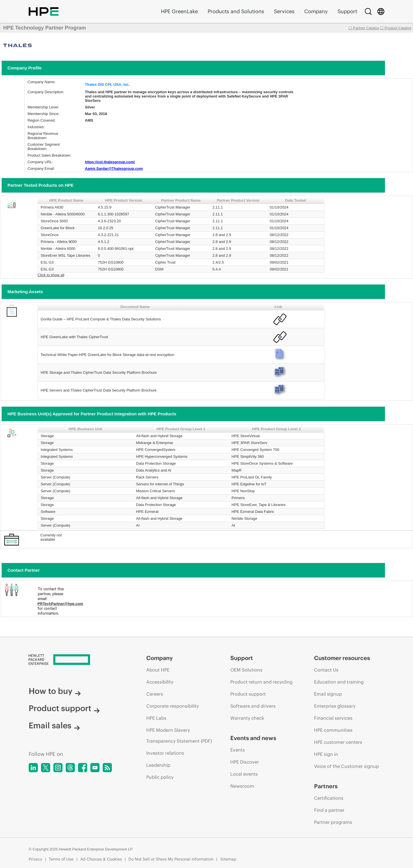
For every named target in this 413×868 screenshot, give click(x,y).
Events (238, 750)
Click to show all (51, 275)
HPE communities (333, 730)
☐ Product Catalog (396, 28)
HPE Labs (156, 718)
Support (347, 11)
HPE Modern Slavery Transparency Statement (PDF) (179, 735)
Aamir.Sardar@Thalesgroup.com (114, 169)
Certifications (329, 798)
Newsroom (242, 786)
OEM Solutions (246, 670)
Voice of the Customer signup (346, 766)
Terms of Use (61, 859)
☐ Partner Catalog (364, 28)
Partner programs (333, 822)
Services (284, 11)
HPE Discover (245, 762)
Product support (64, 708)
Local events (244, 774)
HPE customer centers (338, 742)
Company (316, 11)
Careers (155, 694)
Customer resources (342, 658)
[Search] (368, 11)
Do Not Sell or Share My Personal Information (171, 859)
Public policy (160, 777)
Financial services (333, 718)
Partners (326, 786)
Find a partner (329, 810)
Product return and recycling (261, 682)
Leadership (158, 765)
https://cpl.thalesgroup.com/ (110, 162)
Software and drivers (253, 706)
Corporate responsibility (173, 706)
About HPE (158, 670)
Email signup (328, 694)
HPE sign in (326, 754)
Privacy (35, 859)
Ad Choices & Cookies (101, 859)
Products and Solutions (236, 11)
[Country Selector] (381, 11)
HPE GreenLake (179, 11)
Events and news (253, 738)
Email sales (54, 725)
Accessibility (160, 682)
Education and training (339, 682)
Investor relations (165, 753)
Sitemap (228, 859)
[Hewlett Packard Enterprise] (77, 660)
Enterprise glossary (335, 706)
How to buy (55, 691)
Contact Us (326, 670)
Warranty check (247, 718)
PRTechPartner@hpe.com (60, 604)
